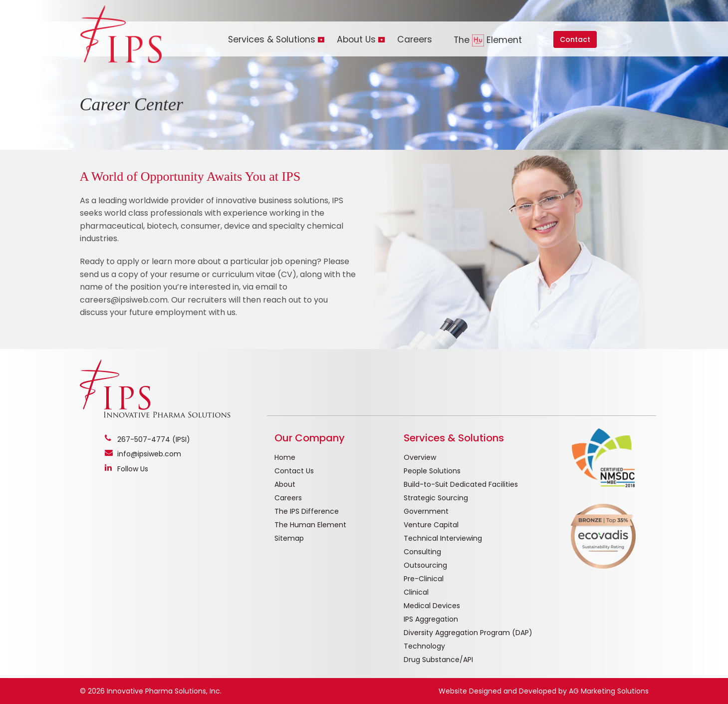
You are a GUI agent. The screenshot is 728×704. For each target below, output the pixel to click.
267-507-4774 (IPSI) (154, 439)
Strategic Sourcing (436, 498)
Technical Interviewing (443, 538)
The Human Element (310, 525)
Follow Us (133, 469)
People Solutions (432, 471)
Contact (575, 39)
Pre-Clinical (424, 579)
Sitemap (289, 538)
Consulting (422, 552)
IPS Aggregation (431, 619)
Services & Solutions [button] (272, 39)
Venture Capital (431, 525)
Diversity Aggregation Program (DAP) (468, 633)
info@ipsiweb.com (149, 454)
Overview (420, 457)
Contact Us (294, 471)
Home (285, 457)
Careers (415, 39)
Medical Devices (432, 606)
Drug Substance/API (438, 660)
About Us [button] (356, 39)
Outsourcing (425, 565)
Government (426, 511)
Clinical (416, 592)
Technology (424, 646)
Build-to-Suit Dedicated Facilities (461, 484)
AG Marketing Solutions (609, 691)
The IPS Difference (307, 511)
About (285, 484)
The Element (488, 40)
